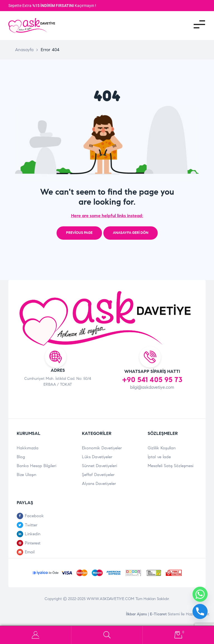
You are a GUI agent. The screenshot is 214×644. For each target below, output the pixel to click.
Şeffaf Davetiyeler (98, 475)
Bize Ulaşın (26, 475)
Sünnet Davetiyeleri (99, 466)
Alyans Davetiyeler (99, 484)
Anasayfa (24, 50)
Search (107, 635)
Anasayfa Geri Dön (131, 233)
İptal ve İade (159, 457)
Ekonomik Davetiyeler (102, 448)
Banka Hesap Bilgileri (37, 466)
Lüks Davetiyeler (97, 457)
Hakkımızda (28, 448)
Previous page (79, 233)
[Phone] (200, 611)
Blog (21, 457)
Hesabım (36, 635)
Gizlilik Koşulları (162, 448)
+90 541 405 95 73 (152, 380)
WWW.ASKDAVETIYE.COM (111, 599)
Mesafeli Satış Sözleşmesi (171, 466)
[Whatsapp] (200, 594)
